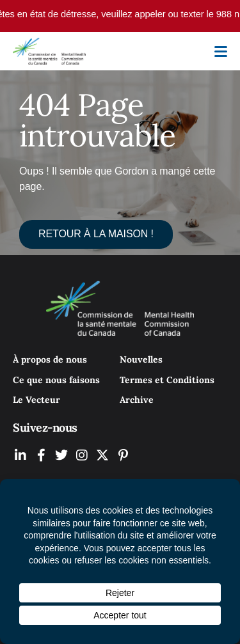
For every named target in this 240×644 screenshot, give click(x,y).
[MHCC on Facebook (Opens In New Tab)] (41, 455)
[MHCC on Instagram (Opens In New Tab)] (82, 455)
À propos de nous (50, 359)
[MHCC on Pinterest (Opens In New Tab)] (123, 455)
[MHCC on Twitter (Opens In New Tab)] (61, 455)
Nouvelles (141, 359)
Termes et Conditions (167, 380)
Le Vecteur (36, 400)
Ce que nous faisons (56, 380)
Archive (137, 400)
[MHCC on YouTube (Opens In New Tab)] (102, 455)
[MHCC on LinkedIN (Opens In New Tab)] (20, 455)
